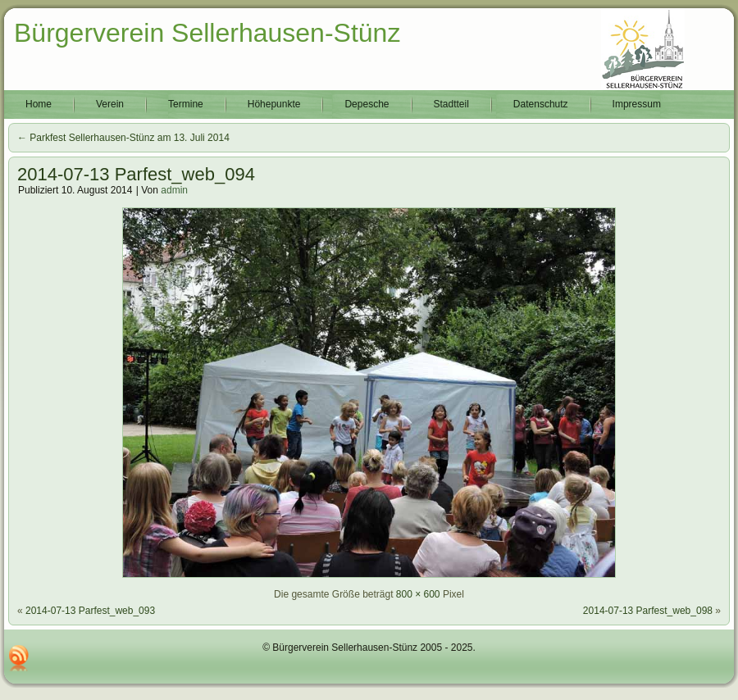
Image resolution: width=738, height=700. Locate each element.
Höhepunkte (274, 104)
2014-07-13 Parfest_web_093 (90, 611)
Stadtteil (451, 104)
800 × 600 (418, 594)
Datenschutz (541, 104)
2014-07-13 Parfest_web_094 (136, 174)
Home (39, 104)
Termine (186, 104)
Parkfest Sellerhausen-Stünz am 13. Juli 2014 (123, 138)
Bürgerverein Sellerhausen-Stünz (207, 33)
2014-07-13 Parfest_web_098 (648, 611)
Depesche (367, 104)
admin (174, 190)
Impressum (637, 104)
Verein (110, 104)
